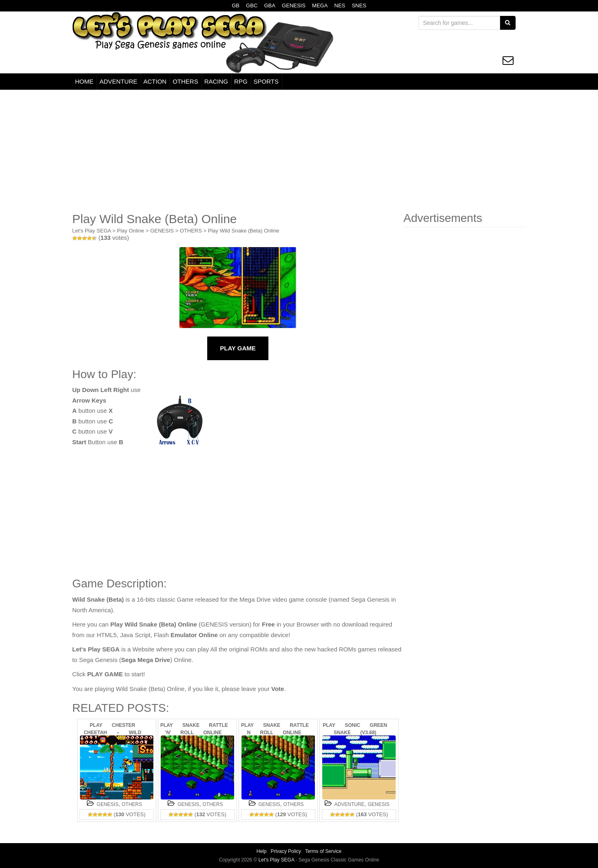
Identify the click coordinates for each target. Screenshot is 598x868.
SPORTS (266, 81)
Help (262, 851)
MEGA (320, 6)
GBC (252, 6)
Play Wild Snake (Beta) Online (244, 231)
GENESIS (294, 6)
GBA (269, 6)
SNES (359, 6)
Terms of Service (323, 851)
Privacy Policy (286, 851)
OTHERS (185, 81)
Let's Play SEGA (92, 231)
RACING (216, 81)
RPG (241, 81)
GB (236, 6)
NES (340, 6)
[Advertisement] (299, 151)
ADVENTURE (118, 81)
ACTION (155, 81)
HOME (84, 81)
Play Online (131, 231)
